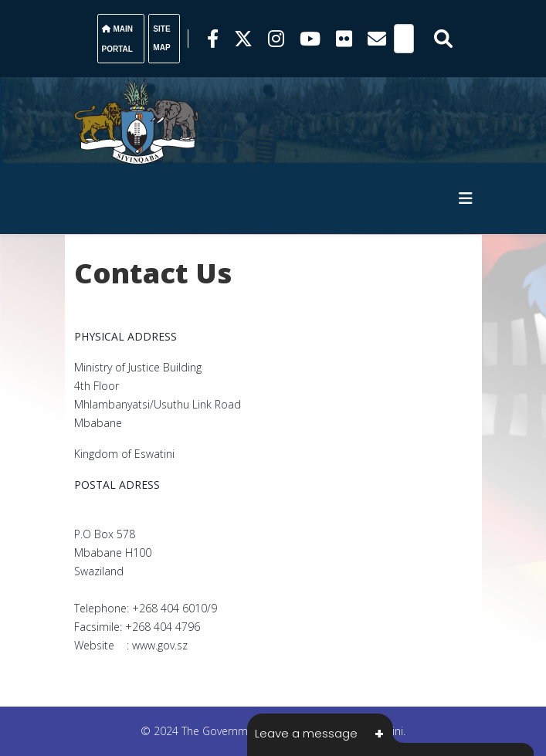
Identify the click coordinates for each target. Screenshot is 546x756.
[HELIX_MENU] (466, 198)
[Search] (404, 39)
